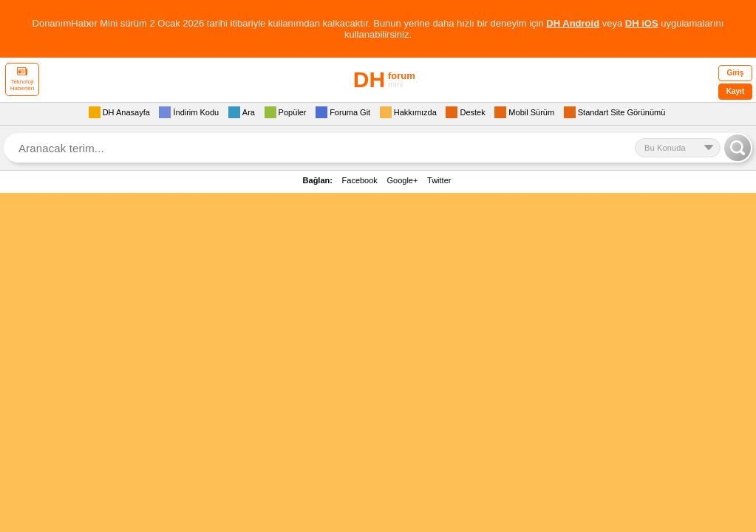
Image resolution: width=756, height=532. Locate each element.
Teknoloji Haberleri (22, 79)
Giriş (736, 73)
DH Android (573, 23)
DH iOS (642, 23)
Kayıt (735, 91)
